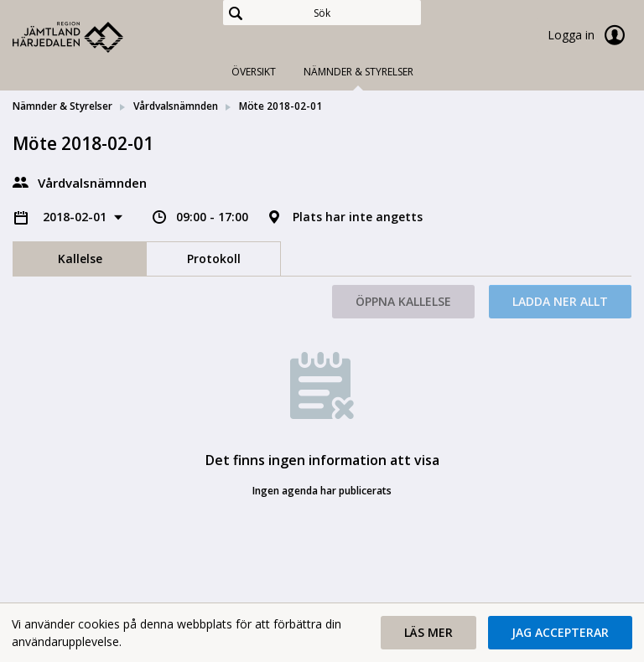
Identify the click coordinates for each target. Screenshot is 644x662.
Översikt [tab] (254, 72)
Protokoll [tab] (214, 259)
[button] (428, 633)
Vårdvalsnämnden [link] (176, 106)
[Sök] (322, 13)
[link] (96, 37)
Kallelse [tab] (80, 259)
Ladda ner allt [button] (560, 301)
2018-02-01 (76, 217)
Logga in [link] (589, 35)
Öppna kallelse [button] (403, 301)
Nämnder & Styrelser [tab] (358, 72)
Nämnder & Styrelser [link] (62, 106)
